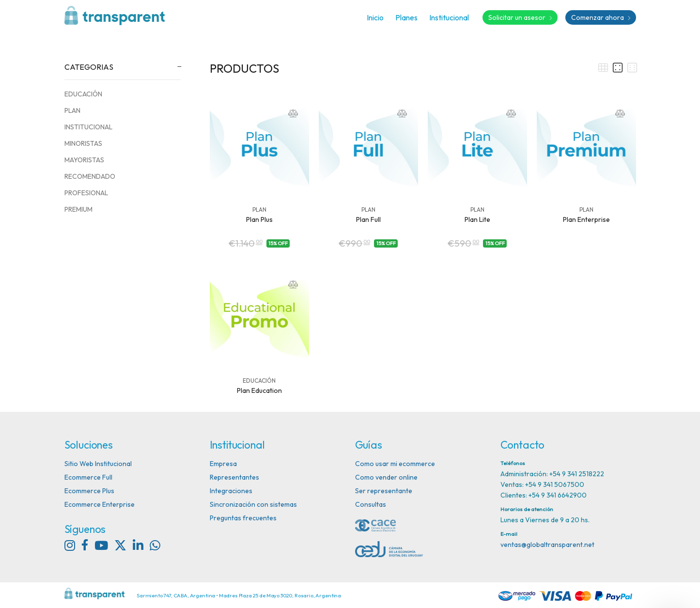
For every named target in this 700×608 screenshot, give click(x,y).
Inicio (375, 17)
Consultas (371, 504)
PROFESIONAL (86, 193)
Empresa (223, 464)
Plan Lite (477, 219)
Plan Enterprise (586, 219)
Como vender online (386, 477)
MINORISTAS (83, 143)
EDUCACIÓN (83, 94)
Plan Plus (259, 219)
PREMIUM (78, 209)
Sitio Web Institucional (98, 464)
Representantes (234, 477)
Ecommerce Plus (89, 491)
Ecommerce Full (88, 477)
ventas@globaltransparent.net (547, 545)
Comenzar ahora (601, 17)
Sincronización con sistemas (253, 504)
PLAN (72, 110)
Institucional (449, 17)
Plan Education (259, 390)
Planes (406, 17)
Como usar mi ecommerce (395, 464)
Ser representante (384, 491)
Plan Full (368, 219)
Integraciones (231, 491)
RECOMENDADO (90, 176)
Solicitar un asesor (520, 17)
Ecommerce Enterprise (100, 504)
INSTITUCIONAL (88, 127)
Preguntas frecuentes (243, 518)
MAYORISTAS (84, 160)
